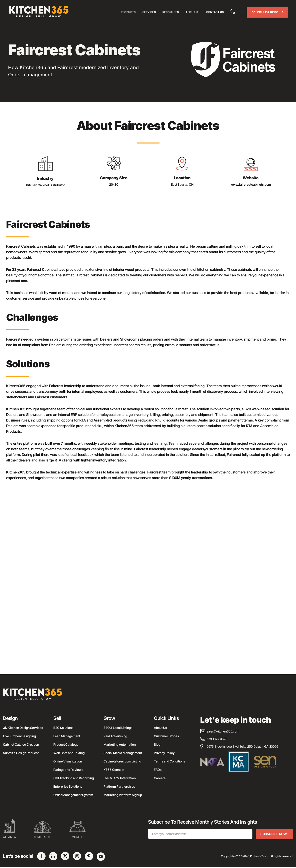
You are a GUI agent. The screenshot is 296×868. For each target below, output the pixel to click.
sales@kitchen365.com (220, 731)
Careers (160, 778)
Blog (157, 744)
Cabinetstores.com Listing (122, 761)
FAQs (158, 770)
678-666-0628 (228, 12)
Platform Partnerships (119, 786)
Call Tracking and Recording (74, 778)
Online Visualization (68, 761)
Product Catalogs (66, 744)
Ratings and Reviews (68, 770)
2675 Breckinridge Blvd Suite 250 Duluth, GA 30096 (239, 746)
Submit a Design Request (21, 753)
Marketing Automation (120, 744)
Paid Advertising (115, 736)
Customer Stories (166, 736)
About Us (160, 728)
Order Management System (73, 795)
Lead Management (67, 736)
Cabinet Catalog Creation (21, 744)
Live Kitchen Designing (19, 736)
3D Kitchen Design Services (23, 728)
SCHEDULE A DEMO (266, 12)
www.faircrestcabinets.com (251, 184)
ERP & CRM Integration (120, 778)
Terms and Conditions (169, 761)
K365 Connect (114, 770)
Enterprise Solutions (68, 786)
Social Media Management (123, 753)
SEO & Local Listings (118, 728)
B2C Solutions (63, 728)
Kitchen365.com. (260, 857)
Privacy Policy (164, 753)
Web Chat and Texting (69, 753)
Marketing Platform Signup (123, 795)
